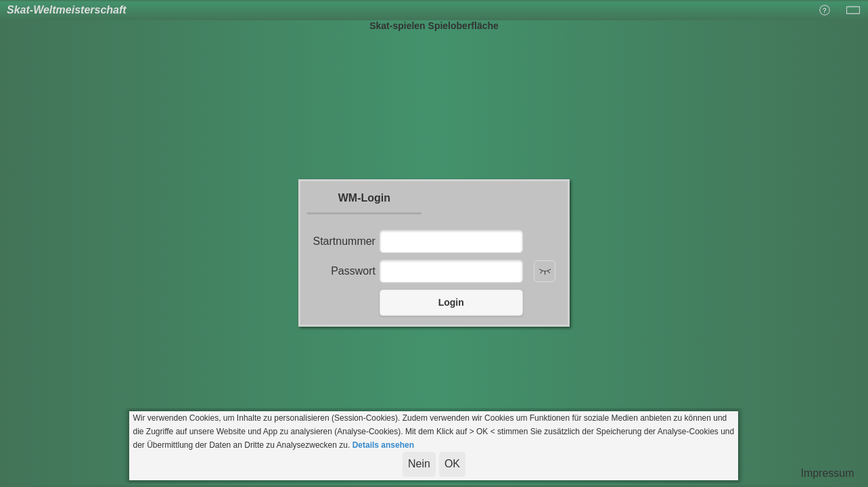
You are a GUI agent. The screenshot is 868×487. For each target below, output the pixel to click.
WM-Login (364, 198)
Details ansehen (383, 445)
